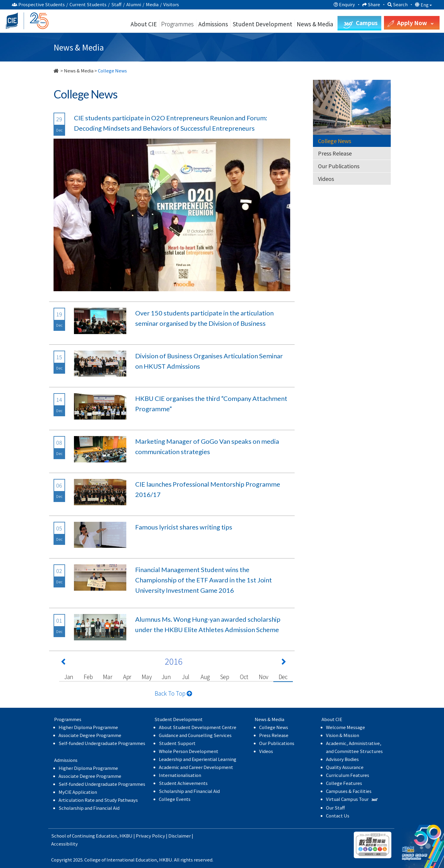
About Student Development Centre (198, 727)
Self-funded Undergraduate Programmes (102, 743)
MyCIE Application (78, 792)
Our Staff (335, 808)
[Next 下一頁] (284, 663)
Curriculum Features (348, 775)
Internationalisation (180, 775)
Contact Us (338, 816)
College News (335, 141)
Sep (225, 677)
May (147, 677)
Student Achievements (183, 783)
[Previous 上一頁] (63, 663)
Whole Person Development (189, 751)
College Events (175, 799)
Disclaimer (180, 836)
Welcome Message (345, 727)
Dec (283, 677)
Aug (205, 677)
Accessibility (64, 844)
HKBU (126, 836)
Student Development (262, 24)
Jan (69, 677)
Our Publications (339, 166)
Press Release (335, 153)
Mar (108, 677)
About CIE (144, 24)
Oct (244, 677)
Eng (426, 5)
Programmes (178, 24)
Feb (88, 677)
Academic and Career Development (196, 767)
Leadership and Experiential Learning (198, 759)
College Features (344, 783)
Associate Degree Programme (90, 735)
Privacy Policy (150, 836)
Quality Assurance (345, 767)
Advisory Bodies (342, 759)
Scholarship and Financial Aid (89, 808)
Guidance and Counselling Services (195, 735)
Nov (264, 677)
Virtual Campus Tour (352, 799)
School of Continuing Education (84, 836)
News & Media (79, 71)
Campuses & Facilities (349, 791)
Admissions (213, 24)
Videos (326, 179)
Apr (127, 677)
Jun (166, 677)
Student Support (177, 743)
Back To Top (173, 693)
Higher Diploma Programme (88, 727)
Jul (186, 677)
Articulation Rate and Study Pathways (98, 800)
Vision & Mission (343, 735)
